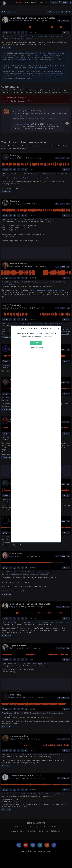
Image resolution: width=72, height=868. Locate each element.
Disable (36, 343)
